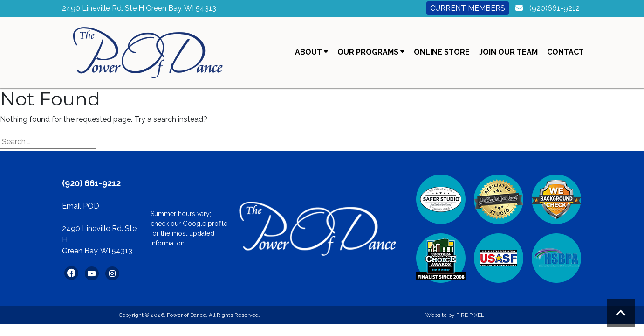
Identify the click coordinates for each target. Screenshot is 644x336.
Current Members (468, 8)
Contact (565, 52)
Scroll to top (621, 313)
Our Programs (371, 52)
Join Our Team (508, 52)
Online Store (442, 52)
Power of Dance (186, 315)
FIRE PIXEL (470, 315)
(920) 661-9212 (91, 183)
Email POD (81, 206)
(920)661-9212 (555, 8)
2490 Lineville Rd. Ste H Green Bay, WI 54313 (139, 8)
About (312, 52)
